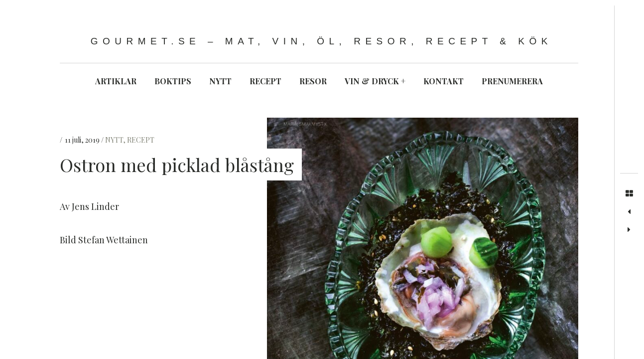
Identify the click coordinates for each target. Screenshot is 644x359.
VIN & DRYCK (375, 81)
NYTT (220, 81)
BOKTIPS (173, 81)
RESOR (313, 81)
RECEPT (265, 81)
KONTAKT (444, 81)
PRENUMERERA (512, 81)
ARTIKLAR (116, 81)
